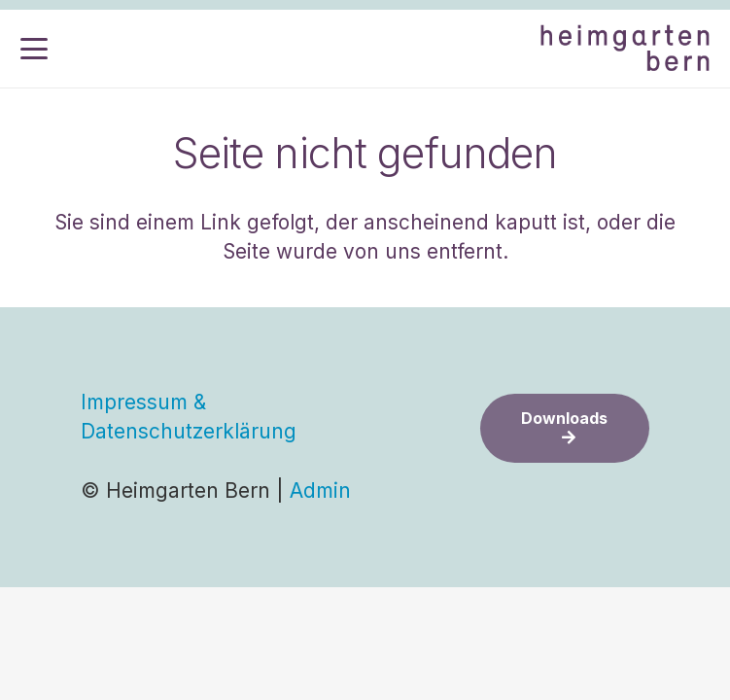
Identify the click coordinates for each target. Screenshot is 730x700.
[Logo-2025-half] (625, 49)
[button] (34, 49)
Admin (320, 490)
